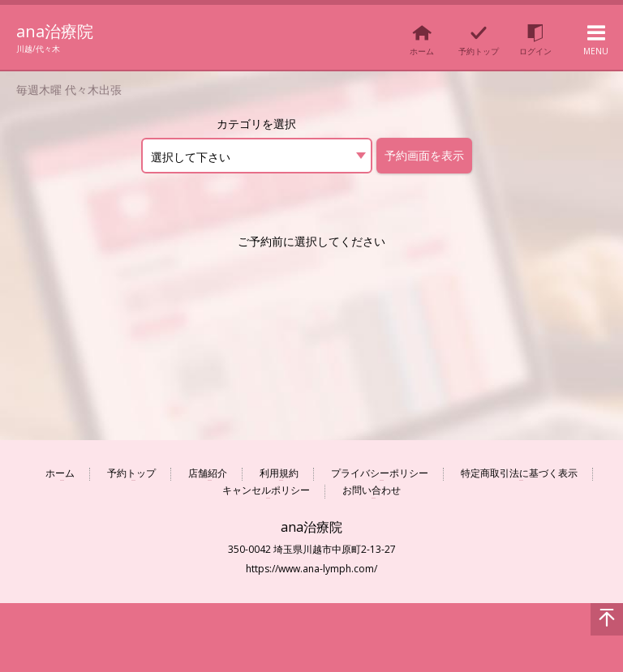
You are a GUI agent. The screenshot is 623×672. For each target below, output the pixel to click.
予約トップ (131, 474)
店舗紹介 (208, 474)
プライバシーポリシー (380, 474)
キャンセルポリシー (266, 491)
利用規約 (279, 474)
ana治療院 (59, 31)
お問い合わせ (372, 491)
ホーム (60, 474)
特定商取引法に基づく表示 (519, 474)
